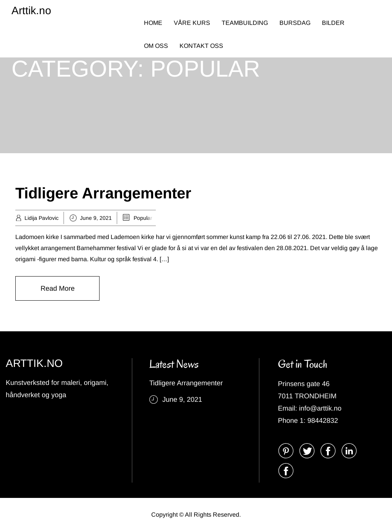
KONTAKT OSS (201, 46)
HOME (153, 23)
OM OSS (156, 46)
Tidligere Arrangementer (103, 193)
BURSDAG (295, 23)
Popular (143, 218)
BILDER (333, 23)
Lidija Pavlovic (42, 218)
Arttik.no (31, 11)
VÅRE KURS (192, 23)
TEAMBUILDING (245, 23)
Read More (58, 288)
